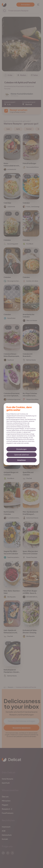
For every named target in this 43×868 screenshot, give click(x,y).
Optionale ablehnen (22, 455)
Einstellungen (21, 449)
